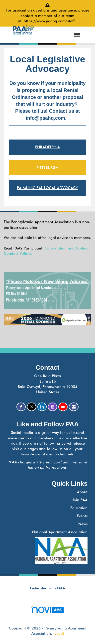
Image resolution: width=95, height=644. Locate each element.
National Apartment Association (60, 532)
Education (79, 508)
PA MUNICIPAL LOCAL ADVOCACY (47, 188)
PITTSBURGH (47, 168)
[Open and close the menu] (62, 35)
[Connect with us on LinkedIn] (42, 407)
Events (82, 516)
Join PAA (80, 500)
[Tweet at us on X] (32, 407)
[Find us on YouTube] (63, 407)
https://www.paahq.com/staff (50, 21)
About (82, 492)
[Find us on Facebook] (21, 407)
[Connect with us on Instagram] (52, 407)
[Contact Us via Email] (74, 407)
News (83, 524)
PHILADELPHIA (47, 147)
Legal (59, 633)
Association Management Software (47, 611)
